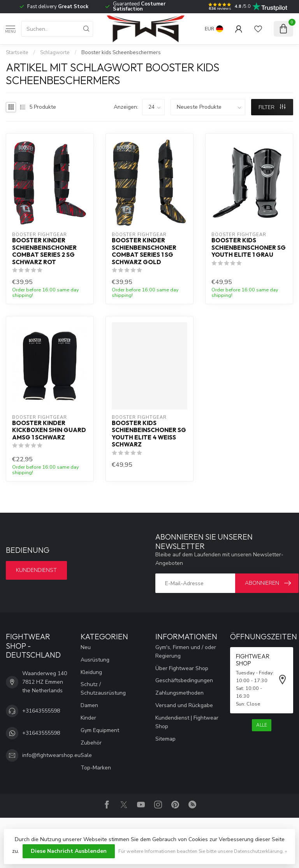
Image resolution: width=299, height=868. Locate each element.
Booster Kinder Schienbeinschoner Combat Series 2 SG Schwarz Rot (44, 251)
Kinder (88, 718)
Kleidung (91, 672)
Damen (89, 705)
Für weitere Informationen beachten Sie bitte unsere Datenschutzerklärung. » (203, 851)
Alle (262, 725)
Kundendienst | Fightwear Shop (187, 722)
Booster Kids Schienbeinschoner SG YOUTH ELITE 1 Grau (249, 248)
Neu (86, 647)
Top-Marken (96, 768)
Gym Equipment (100, 730)
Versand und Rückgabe (184, 705)
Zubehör (91, 743)
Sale (86, 755)
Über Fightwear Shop (182, 668)
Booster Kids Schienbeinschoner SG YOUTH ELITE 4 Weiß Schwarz (149, 434)
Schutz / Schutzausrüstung (103, 689)
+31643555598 (41, 711)
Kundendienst (36, 570)
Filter (272, 107)
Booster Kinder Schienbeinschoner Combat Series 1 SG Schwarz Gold (144, 251)
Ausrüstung (95, 660)
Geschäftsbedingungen (184, 680)
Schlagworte (55, 53)
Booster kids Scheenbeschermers (121, 53)
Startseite (17, 53)
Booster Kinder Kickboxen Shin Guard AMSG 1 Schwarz (49, 430)
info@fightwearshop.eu (51, 755)
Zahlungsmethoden (179, 693)
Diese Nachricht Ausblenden (69, 851)
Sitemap (165, 739)
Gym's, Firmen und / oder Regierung (186, 652)
